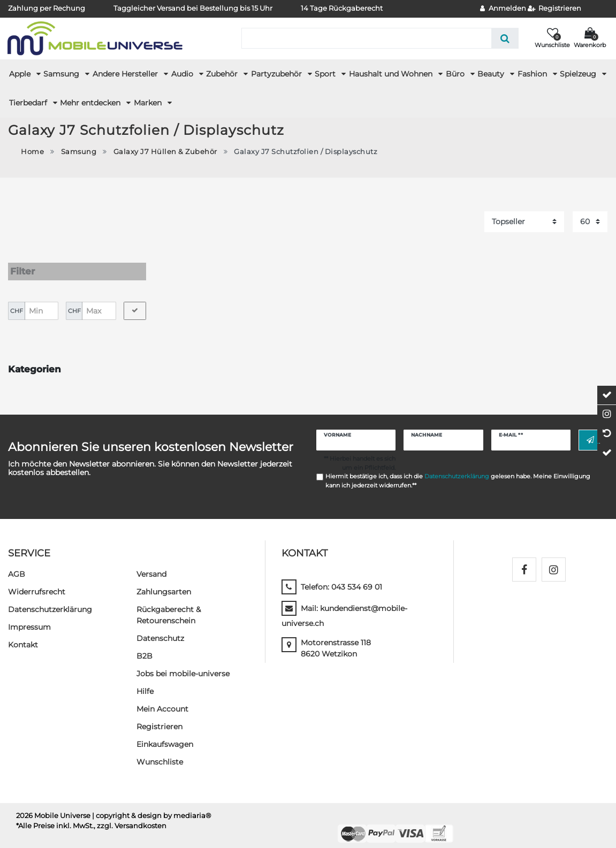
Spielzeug (579, 74)
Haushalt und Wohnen (392, 74)
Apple (21, 74)
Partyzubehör (277, 74)
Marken (149, 103)
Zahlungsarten (164, 582)
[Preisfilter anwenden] (135, 301)
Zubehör (223, 74)
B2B (145, 646)
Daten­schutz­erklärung (50, 599)
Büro (456, 74)
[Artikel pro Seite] (590, 222)
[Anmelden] (503, 9)
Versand (151, 564)
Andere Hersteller (126, 74)
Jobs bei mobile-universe (183, 663)
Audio (183, 74)
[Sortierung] (524, 222)
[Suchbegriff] (366, 38)
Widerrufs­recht (37, 582)
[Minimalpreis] (41, 301)
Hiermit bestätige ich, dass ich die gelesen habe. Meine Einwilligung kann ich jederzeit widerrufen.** (458, 471)
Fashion (533, 74)
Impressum (29, 617)
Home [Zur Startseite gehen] (32, 152)
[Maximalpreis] (99, 301)
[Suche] (505, 38)
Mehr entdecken (91, 103)
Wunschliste (160, 752)
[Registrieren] (555, 9)
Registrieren (159, 716)
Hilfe (145, 681)
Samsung (62, 74)
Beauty (492, 74)
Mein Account (162, 699)
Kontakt (23, 635)
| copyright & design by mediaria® (152, 805)
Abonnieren (590, 430)
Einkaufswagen (165, 734)
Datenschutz (160, 628)
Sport (326, 74)
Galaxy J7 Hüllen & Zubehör (165, 152)
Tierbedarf (29, 103)
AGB (17, 564)
